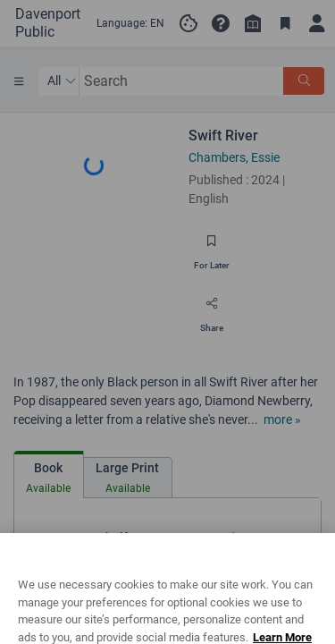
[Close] (314, 572)
